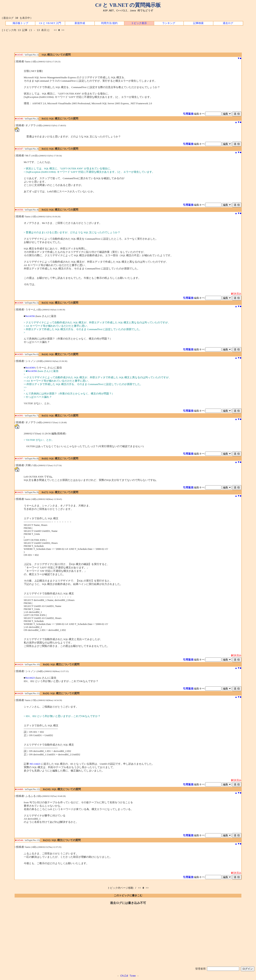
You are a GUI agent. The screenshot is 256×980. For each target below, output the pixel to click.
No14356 (30, 316)
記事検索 (198, 23)
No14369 (30, 368)
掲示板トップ (20, 23)
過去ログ (228, 23)
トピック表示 (139, 23)
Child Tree (128, 976)
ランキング (169, 23)
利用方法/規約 (109, 23)
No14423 (30, 678)
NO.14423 (35, 764)
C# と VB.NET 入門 (50, 23)
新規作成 (80, 23)
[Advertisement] (128, 44)
